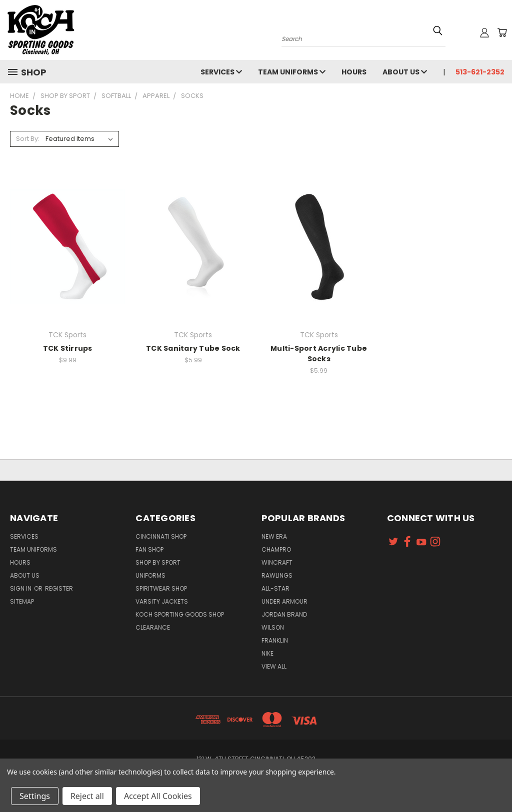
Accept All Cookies (158, 796)
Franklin (275, 640)
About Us (405, 72)
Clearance (153, 627)
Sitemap (22, 601)
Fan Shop (149, 549)
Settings (35, 796)
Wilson (273, 627)
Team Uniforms (292, 72)
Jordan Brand (284, 614)
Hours (354, 72)
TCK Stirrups (68, 348)
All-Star (275, 588)
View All (274, 666)
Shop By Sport (158, 562)
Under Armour (284, 601)
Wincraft (277, 562)
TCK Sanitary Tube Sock (193, 348)
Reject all (87, 796)
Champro (276, 549)
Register (59, 588)
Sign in (21, 588)
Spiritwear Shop (161, 588)
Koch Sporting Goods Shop (180, 614)
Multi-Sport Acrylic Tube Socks (319, 354)
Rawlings (277, 575)
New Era (274, 536)
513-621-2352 (480, 72)
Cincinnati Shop (161, 536)
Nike (267, 653)
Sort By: (28, 139)
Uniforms (150, 575)
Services (221, 72)
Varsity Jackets (162, 601)
